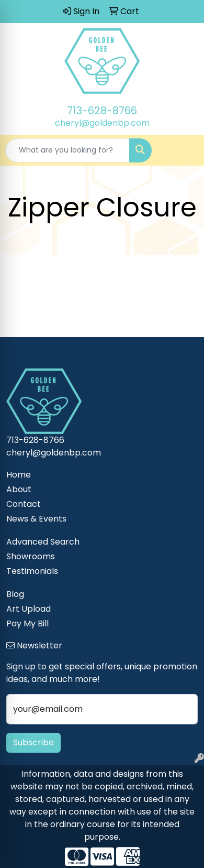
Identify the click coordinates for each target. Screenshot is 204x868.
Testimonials (32, 571)
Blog (15, 594)
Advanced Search (43, 542)
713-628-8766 (102, 111)
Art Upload (29, 609)
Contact (24, 504)
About (19, 489)
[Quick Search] (67, 150)
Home (19, 475)
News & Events (36, 519)
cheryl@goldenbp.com (102, 123)
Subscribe (33, 742)
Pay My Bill (27, 623)
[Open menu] (183, 150)
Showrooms (31, 556)
